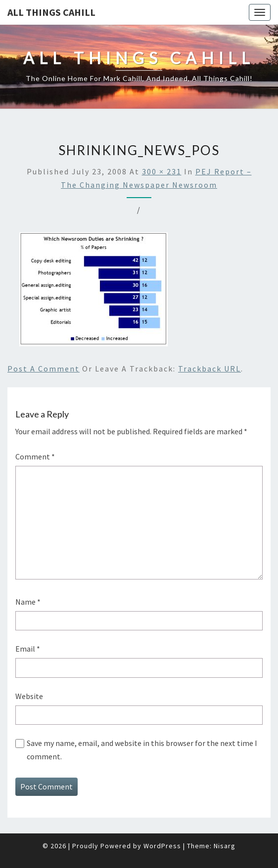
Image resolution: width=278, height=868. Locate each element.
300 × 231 (162, 171)
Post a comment (44, 369)
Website (29, 696)
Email (28, 649)
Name (28, 602)
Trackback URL (209, 369)
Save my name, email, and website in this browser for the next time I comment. (142, 750)
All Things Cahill (51, 12)
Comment (35, 456)
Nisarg (225, 846)
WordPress (162, 846)
